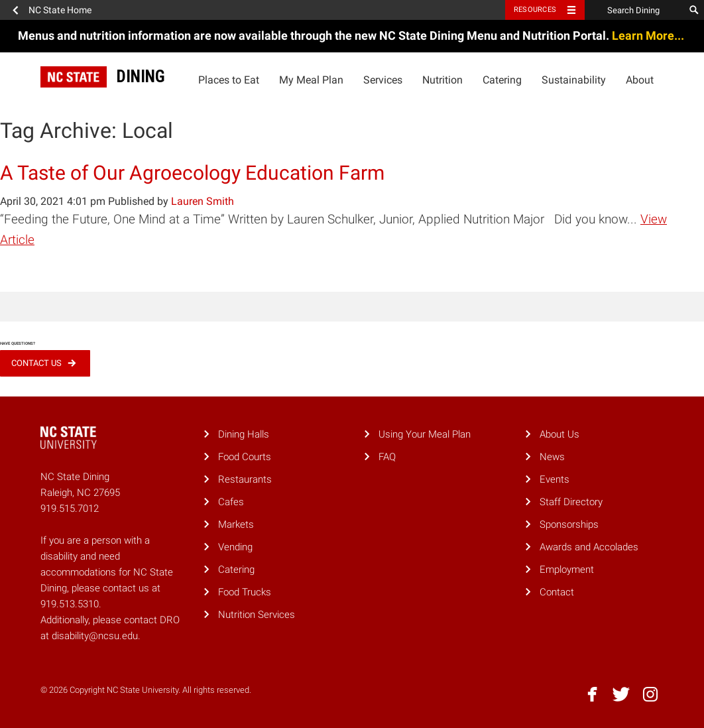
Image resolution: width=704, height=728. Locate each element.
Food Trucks (245, 592)
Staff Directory (571, 502)
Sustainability (574, 80)
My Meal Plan (311, 80)
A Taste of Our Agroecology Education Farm (192, 173)
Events (555, 479)
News (552, 457)
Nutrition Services (257, 615)
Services (383, 80)
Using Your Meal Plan (425, 434)
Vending (235, 547)
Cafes (231, 502)
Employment (567, 570)
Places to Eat (229, 80)
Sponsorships (569, 524)
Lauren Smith (203, 201)
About (640, 80)
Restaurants (245, 479)
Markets (236, 524)
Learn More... (649, 35)
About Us (559, 434)
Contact (557, 592)
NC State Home (60, 10)
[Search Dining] (634, 10)
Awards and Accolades (589, 547)
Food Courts (245, 457)
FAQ (387, 457)
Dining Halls (244, 434)
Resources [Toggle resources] (535, 10)
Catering (502, 80)
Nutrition (442, 80)
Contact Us (36, 363)
